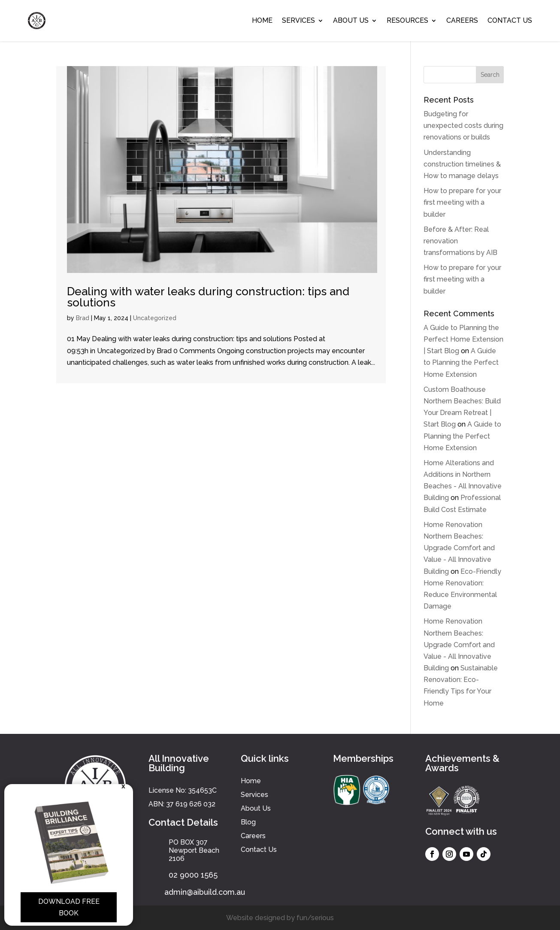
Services (298, 20)
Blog (248, 822)
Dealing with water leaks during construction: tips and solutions (208, 297)
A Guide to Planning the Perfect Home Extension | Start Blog (463, 339)
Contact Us (510, 20)
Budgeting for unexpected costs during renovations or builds (463, 126)
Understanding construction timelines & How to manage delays (462, 164)
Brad (83, 318)
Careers (462, 20)
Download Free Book (69, 907)
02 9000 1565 (193, 875)
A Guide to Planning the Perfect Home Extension (461, 362)
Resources (407, 20)
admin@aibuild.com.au (205, 892)
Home (262, 20)
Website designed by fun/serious (280, 918)
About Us (351, 20)
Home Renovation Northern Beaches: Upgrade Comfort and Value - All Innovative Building (459, 548)
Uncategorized (155, 318)
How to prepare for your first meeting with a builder (462, 202)
